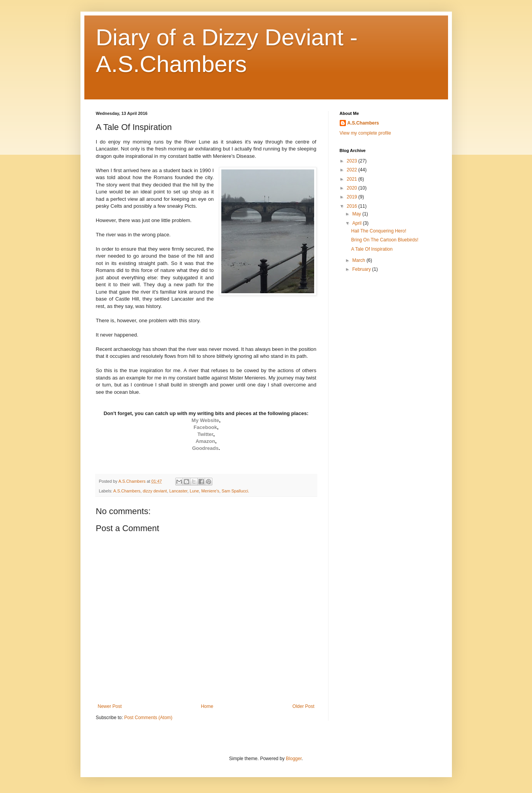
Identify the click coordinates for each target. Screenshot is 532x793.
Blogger (294, 759)
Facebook (205, 427)
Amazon (205, 441)
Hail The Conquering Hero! (379, 231)
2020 (352, 188)
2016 (352, 206)
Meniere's (210, 491)
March (359, 260)
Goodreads (205, 448)
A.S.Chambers (127, 491)
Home (207, 706)
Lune (194, 491)
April (357, 223)
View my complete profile (365, 133)
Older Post (304, 706)
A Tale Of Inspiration (372, 249)
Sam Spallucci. (235, 491)
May (357, 214)
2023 (352, 161)
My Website (205, 420)
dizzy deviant (155, 491)
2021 (352, 179)
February (362, 269)
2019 (352, 197)
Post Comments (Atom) (148, 718)
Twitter (205, 434)
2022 (352, 170)
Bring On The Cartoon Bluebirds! (385, 240)
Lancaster (178, 491)
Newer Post (110, 706)
